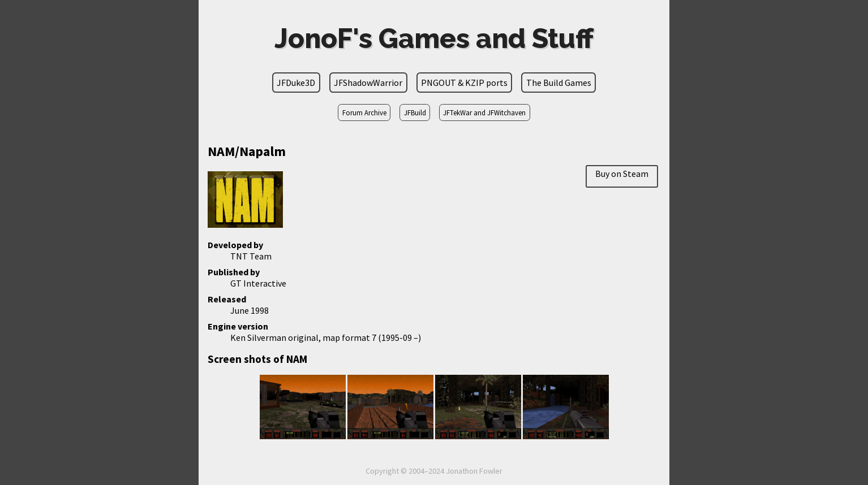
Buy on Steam (622, 174)
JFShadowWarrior (368, 83)
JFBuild (415, 112)
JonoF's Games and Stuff (434, 38)
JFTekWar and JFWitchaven (484, 112)
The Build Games (559, 83)
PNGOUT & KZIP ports (464, 83)
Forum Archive (364, 112)
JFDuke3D (296, 83)
